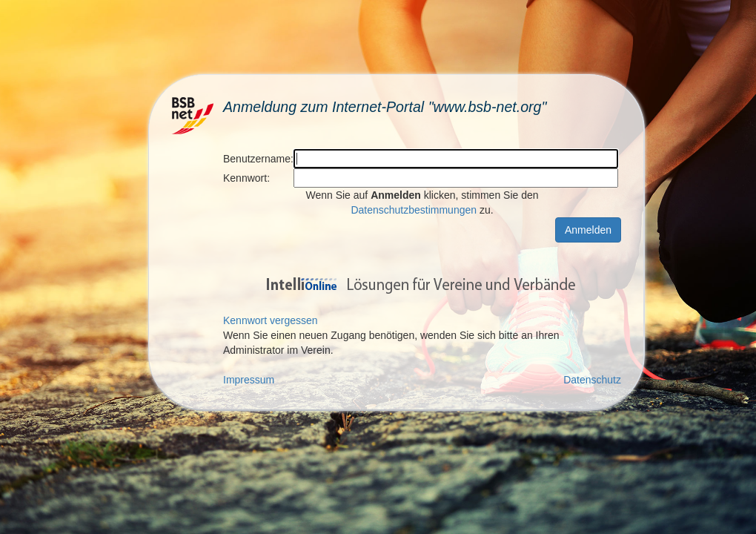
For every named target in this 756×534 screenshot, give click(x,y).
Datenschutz (592, 380)
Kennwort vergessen (271, 320)
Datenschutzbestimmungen (414, 210)
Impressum (249, 380)
